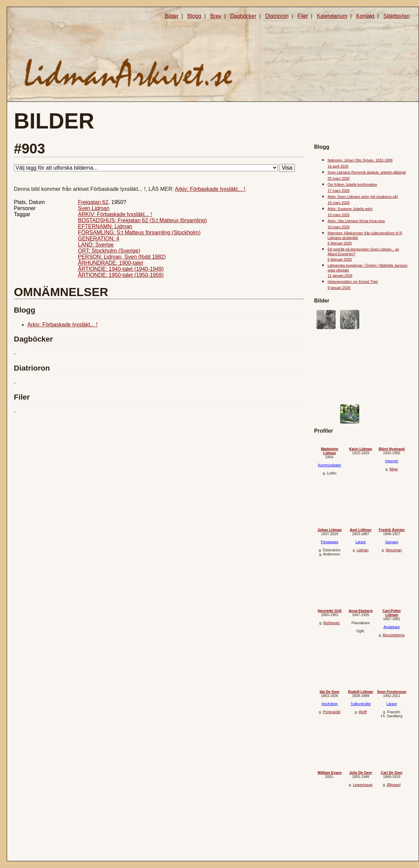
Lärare (361, 542)
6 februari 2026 (340, 243)
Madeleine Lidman (330, 451)
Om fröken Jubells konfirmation (352, 184)
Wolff (363, 712)
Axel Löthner (360, 530)
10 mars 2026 (339, 203)
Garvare (392, 542)
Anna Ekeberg (361, 611)
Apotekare (392, 627)
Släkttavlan (396, 16)
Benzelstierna (394, 635)
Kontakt (365, 16)
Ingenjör (392, 461)
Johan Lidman (330, 530)
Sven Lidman (94, 208)
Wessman (394, 550)
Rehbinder (331, 623)
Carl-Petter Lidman (392, 613)
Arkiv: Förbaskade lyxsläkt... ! (210, 189)
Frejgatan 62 (93, 202)
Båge (394, 469)
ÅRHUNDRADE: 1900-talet (110, 263)
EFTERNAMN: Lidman (105, 226)
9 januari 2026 (339, 288)
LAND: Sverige (96, 245)
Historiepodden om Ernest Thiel (353, 282)
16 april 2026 (338, 166)
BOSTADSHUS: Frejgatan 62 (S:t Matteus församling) (142, 220)
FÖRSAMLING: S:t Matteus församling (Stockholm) (139, 233)
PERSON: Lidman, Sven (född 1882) (122, 257)
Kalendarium (332, 16)
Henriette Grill (330, 611)
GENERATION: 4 (99, 239)
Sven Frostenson (392, 692)
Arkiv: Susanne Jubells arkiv (350, 209)
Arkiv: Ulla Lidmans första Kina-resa (356, 221)
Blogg (194, 16)
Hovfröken (330, 704)
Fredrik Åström (392, 530)
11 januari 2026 (340, 276)
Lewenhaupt (363, 785)
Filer (303, 16)
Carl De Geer (392, 773)
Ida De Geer (329, 692)
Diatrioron (277, 16)
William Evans (330, 773)
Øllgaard (394, 785)
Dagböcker (243, 16)
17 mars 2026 (339, 191)
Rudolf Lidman (361, 692)
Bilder (172, 16)
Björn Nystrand (392, 449)
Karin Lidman (361, 449)
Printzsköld (332, 712)
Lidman (362, 550)
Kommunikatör (330, 465)
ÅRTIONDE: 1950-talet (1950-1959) (121, 275)
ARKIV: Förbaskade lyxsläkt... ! (115, 214)
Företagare (330, 542)
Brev (216, 16)
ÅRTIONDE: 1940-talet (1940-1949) (121, 269)
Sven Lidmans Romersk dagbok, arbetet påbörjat (367, 172)
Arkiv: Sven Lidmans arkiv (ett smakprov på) (363, 197)
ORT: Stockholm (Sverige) (109, 251)
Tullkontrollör (361, 704)
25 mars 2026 (339, 178)
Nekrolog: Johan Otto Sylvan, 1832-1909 (360, 160)
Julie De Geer (361, 773)
